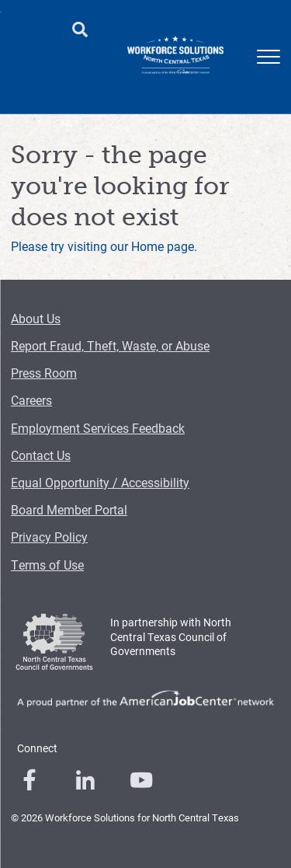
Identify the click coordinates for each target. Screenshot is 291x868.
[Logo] (175, 57)
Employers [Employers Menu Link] (56, 62)
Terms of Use (47, 565)
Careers (31, 400)
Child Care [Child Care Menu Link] (115, 70)
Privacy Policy (49, 537)
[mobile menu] (268, 57)
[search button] (80, 30)
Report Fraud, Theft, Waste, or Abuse (110, 345)
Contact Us (41, 455)
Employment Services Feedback (98, 428)
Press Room (44, 373)
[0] (29, 780)
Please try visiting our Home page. (104, 246)
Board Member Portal (69, 509)
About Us (36, 318)
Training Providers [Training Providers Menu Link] (228, 70)
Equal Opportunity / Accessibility (100, 482)
